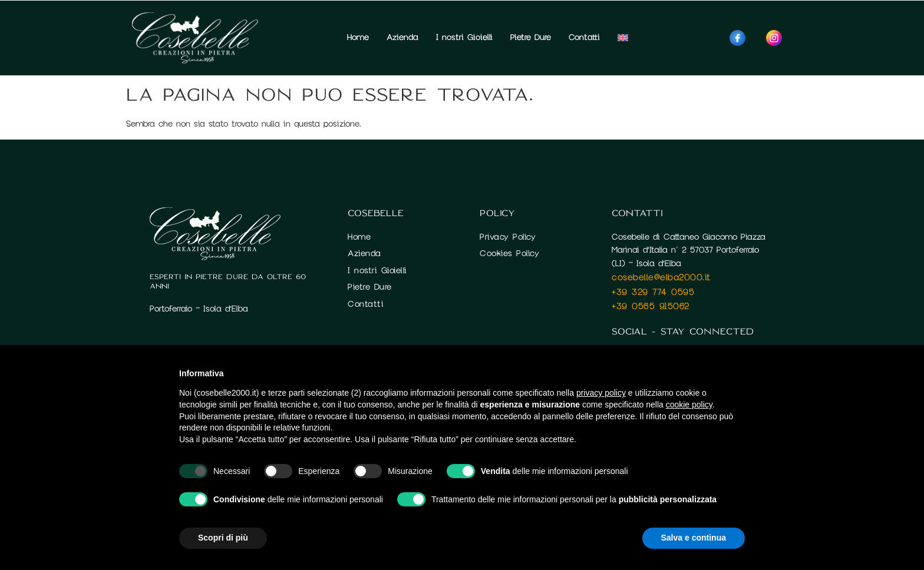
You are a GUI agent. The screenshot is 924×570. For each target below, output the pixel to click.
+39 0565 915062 (651, 306)
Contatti (584, 37)
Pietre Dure (531, 37)
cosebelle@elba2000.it (661, 277)
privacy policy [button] (601, 393)
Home (358, 37)
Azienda (402, 37)
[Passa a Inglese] (623, 38)
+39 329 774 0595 (653, 292)
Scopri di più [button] (223, 538)
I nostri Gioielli (464, 37)
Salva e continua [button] (694, 538)
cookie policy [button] (689, 405)
